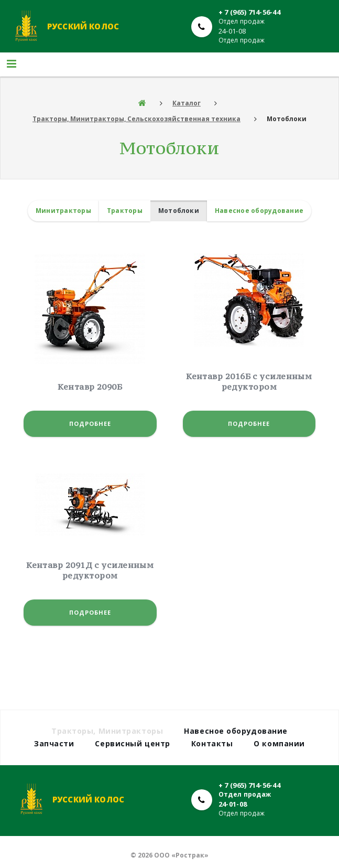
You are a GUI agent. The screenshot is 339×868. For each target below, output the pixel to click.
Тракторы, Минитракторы (107, 731)
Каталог (187, 103)
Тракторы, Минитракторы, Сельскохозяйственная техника (136, 119)
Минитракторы (63, 211)
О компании (279, 743)
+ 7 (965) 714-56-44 (249, 12)
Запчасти (54, 743)
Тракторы (125, 211)
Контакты (212, 743)
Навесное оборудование (259, 211)
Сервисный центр (132, 743)
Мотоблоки (179, 211)
